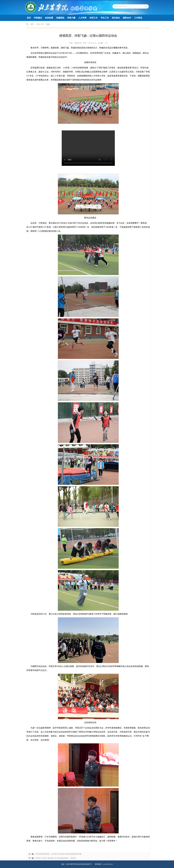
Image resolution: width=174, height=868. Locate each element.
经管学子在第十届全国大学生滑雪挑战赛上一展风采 (56, 858)
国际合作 (127, 18)
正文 (48, 24)
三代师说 (138, 18)
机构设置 (49, 18)
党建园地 (60, 18)
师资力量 (71, 18)
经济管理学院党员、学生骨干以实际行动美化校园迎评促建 (58, 854)
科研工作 (94, 18)
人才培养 (82, 18)
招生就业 (116, 18)
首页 (29, 18)
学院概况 (38, 18)
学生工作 (105, 18)
